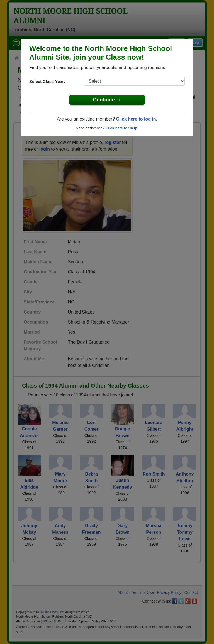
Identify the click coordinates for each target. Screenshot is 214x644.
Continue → (107, 100)
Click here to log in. (137, 119)
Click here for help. (122, 128)
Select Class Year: (47, 81)
